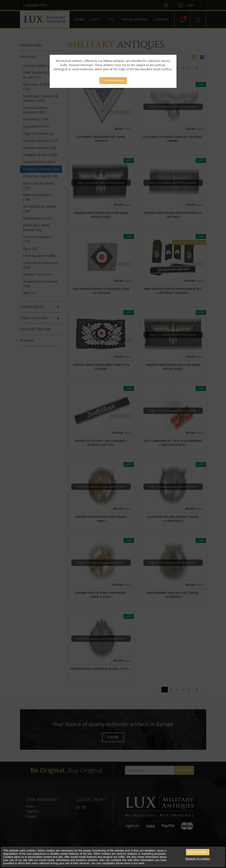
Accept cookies (198, 852)
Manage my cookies (198, 859)
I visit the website (113, 80)
